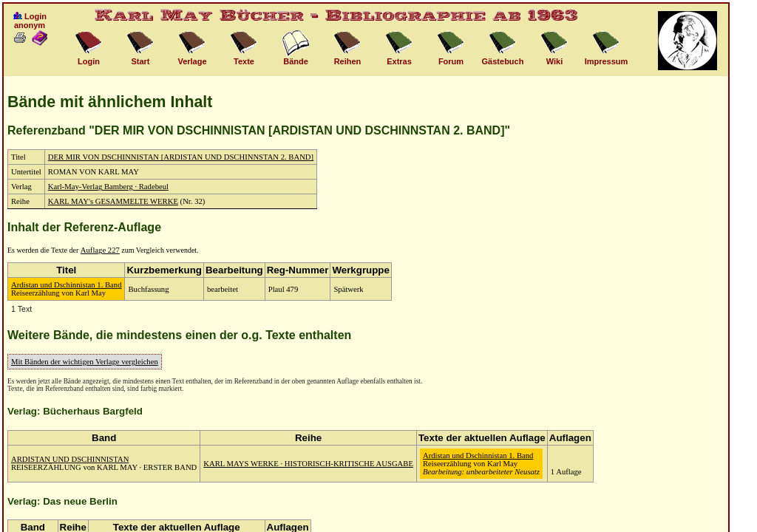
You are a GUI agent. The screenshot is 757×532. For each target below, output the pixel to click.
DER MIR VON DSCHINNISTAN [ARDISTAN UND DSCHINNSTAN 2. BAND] (181, 157)
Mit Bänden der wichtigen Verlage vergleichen (85, 362)
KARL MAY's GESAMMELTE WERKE (113, 201)
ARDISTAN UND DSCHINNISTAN (70, 459)
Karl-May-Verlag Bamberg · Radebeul (108, 187)
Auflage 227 (100, 250)
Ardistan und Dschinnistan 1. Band (66, 285)
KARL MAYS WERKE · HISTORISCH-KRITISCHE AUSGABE (308, 464)
